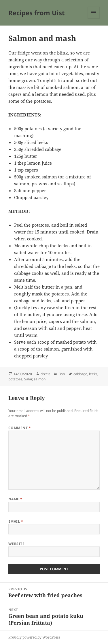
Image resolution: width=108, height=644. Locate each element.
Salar (28, 379)
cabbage (80, 374)
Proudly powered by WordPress (34, 637)
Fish (62, 374)
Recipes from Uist (37, 13)
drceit (45, 374)
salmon (40, 379)
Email (16, 521)
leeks (93, 374)
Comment (20, 428)
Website (16, 544)
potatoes (15, 379)
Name (15, 499)
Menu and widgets (94, 19)
